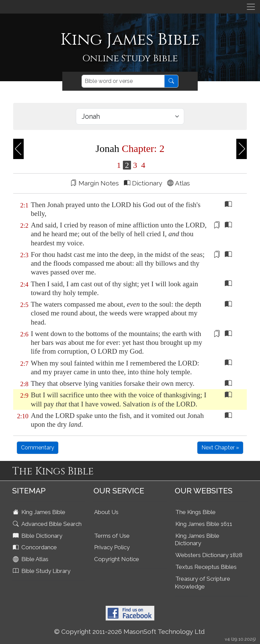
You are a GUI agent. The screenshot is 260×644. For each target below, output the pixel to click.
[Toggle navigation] (251, 7)
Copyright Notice (117, 559)
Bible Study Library (42, 571)
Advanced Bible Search (48, 524)
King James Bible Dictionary (197, 540)
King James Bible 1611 (204, 524)
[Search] (123, 81)
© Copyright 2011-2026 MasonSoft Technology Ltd (129, 631)
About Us (106, 512)
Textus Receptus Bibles (206, 567)
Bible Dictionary (38, 536)
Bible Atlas (31, 559)
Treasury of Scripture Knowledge (202, 583)
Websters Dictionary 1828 (209, 555)
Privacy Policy (112, 547)
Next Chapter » (220, 448)
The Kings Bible (196, 512)
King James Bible (40, 512)
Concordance (36, 547)
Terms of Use (112, 536)
